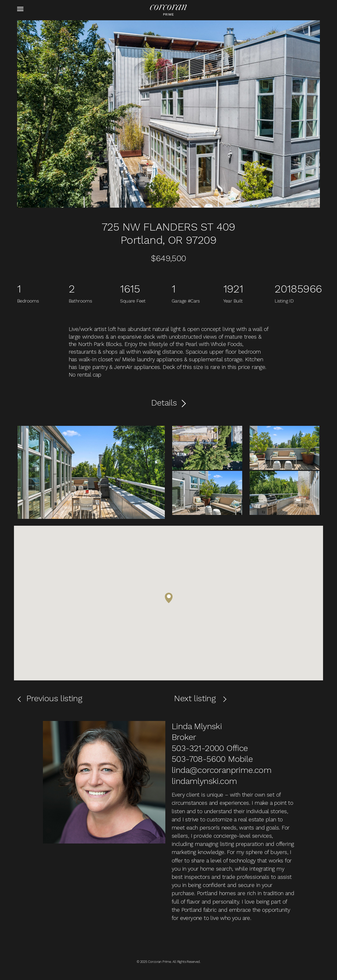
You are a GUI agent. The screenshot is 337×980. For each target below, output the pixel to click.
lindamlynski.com (204, 781)
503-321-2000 (198, 748)
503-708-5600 (199, 759)
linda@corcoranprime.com (222, 770)
